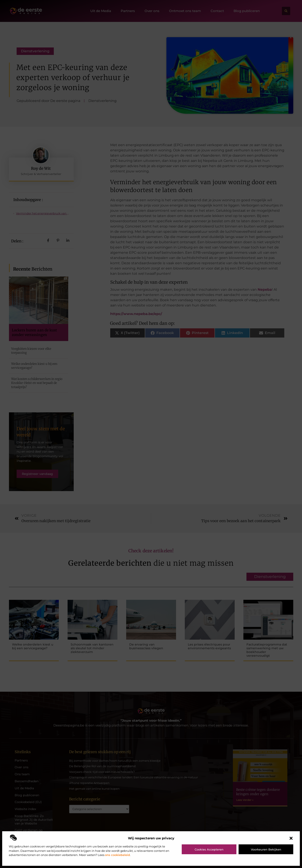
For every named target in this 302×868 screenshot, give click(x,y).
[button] (291, 838)
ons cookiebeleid (117, 855)
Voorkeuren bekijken (266, 849)
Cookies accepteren (209, 849)
